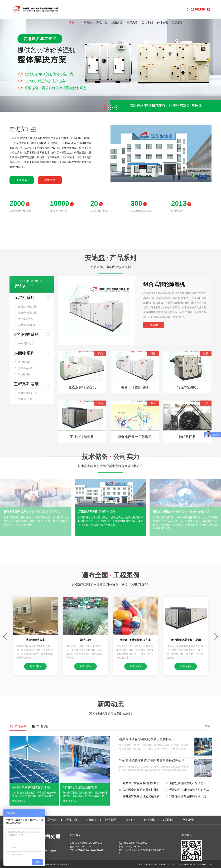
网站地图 (188, 855)
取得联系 (50, 180)
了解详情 (154, 475)
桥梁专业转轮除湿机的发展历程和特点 (146, 831)
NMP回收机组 (26, 493)
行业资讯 (162, 23)
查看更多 (22, 180)
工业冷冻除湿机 (27, 474)
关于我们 (87, 23)
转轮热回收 (24, 524)
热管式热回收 (25, 518)
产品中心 (102, 23)
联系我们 (178, 23)
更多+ (208, 818)
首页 (71, 23)
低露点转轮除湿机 (28, 456)
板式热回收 (24, 512)
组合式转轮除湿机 (28, 462)
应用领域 (117, 23)
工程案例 (147, 23)
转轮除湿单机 (25, 468)
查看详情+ (35, 760)
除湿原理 (132, 23)
